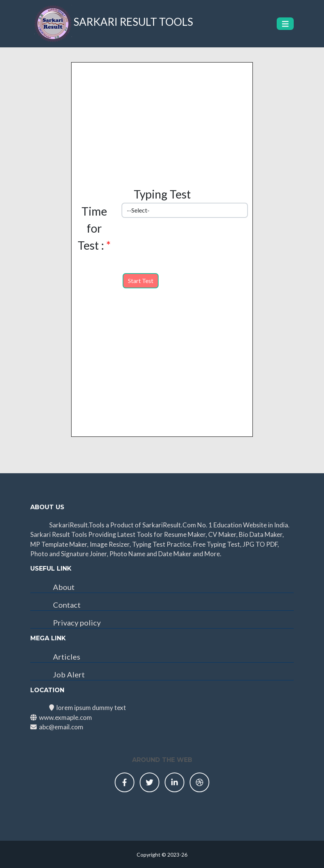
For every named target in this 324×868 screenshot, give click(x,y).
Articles (67, 657)
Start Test (141, 281)
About (64, 587)
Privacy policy (77, 622)
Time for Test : (94, 228)
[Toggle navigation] (285, 24)
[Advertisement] (162, 116)
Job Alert (69, 674)
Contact (67, 605)
